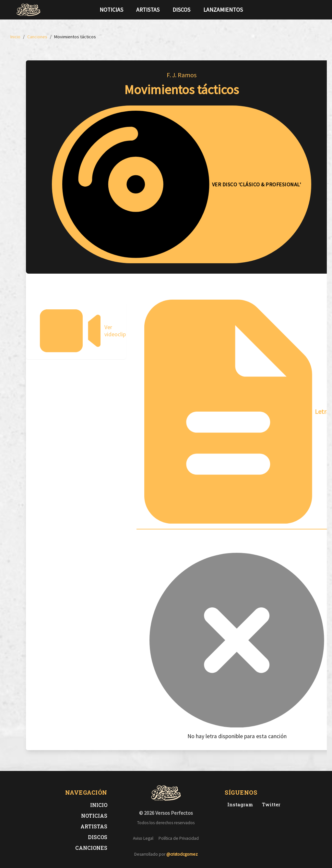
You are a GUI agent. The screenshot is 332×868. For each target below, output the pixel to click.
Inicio (99, 805)
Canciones (91, 848)
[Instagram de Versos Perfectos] (239, 805)
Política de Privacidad (179, 838)
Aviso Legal (143, 838)
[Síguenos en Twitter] (303, 10)
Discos (181, 10)
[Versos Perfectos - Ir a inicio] (29, 10)
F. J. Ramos (182, 75)
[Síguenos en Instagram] (314, 10)
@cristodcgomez (182, 854)
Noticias (111, 10)
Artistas (148, 10)
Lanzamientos (223, 10)
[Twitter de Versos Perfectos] (270, 805)
